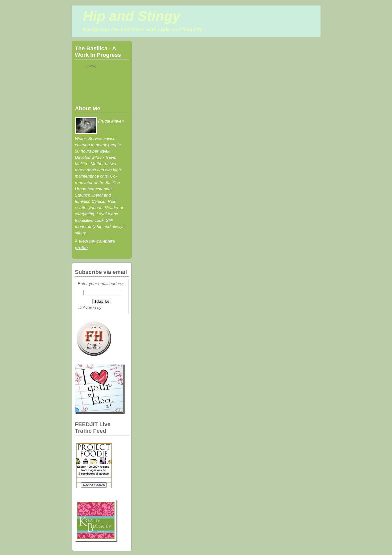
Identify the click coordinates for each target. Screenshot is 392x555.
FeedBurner (114, 308)
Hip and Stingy (132, 16)
